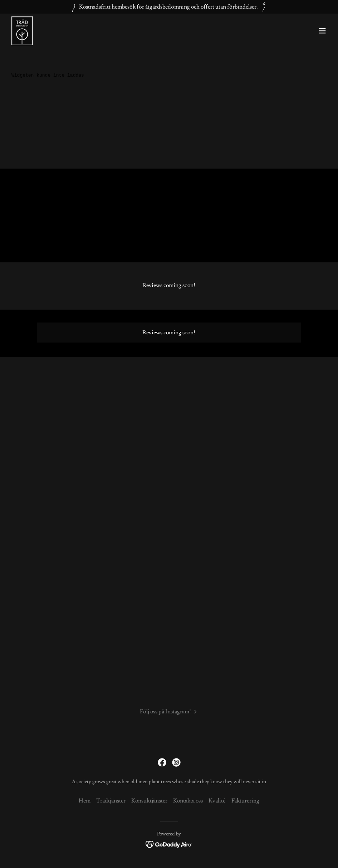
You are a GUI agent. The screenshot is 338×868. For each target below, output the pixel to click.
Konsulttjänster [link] (149, 801)
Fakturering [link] (245, 801)
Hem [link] (85, 801)
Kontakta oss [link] (188, 801)
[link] (22, 31)
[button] (322, 31)
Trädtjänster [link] (111, 801)
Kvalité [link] (217, 801)
